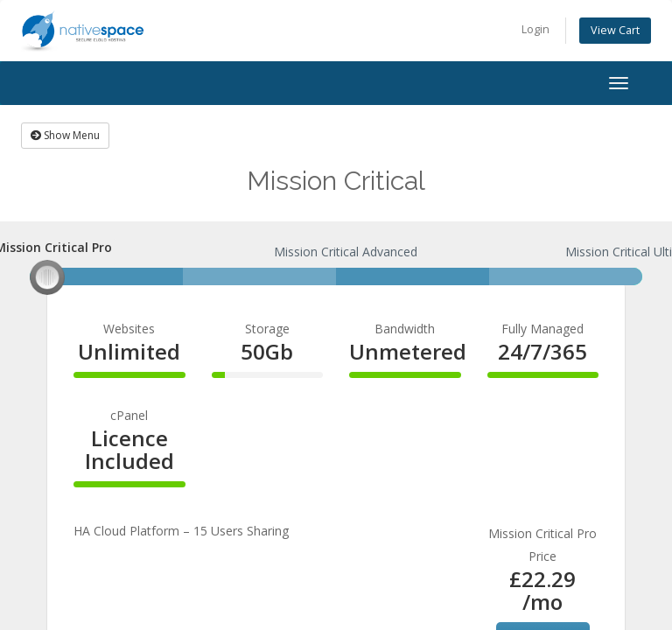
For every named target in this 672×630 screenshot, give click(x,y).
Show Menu (65, 135)
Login (535, 29)
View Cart (615, 30)
